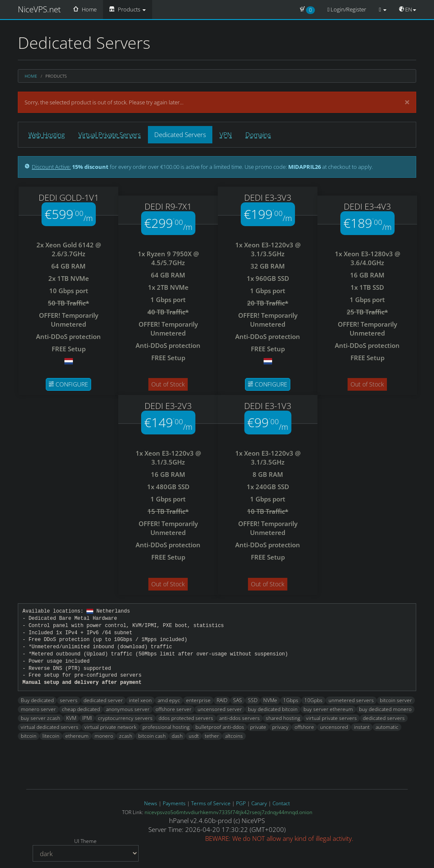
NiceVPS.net (39, 9)
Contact (281, 803)
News (151, 803)
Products (128, 9)
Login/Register (347, 9)
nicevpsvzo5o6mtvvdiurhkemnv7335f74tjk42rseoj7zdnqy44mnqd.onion (228, 812)
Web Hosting (47, 134)
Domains (258, 134)
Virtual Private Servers (110, 134)
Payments (174, 803)
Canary (259, 803)
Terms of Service (211, 803)
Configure (68, 384)
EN (408, 9)
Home (85, 9)
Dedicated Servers (180, 134)
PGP (241, 803)
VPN (226, 134)
